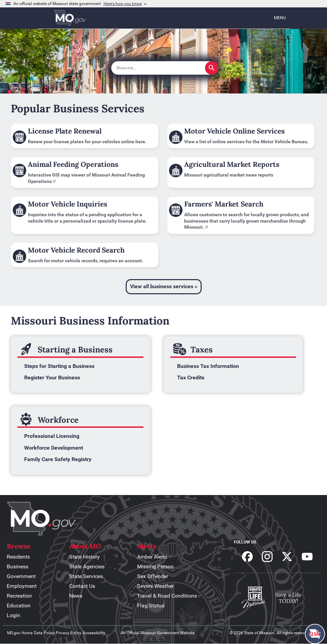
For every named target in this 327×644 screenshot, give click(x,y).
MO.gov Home (20, 633)
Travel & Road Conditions (169, 596)
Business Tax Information (208, 366)
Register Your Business (52, 377)
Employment (22, 586)
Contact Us (82, 586)
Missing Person (155, 566)
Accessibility (94, 633)
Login (13, 615)
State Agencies (87, 566)
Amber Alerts (155, 557)
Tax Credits (191, 377)
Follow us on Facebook (247, 557)
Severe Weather (155, 586)
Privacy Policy (69, 633)
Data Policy (44, 633)
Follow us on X (287, 557)
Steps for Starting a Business (59, 366)
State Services (86, 576)
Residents (18, 557)
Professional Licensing (52, 436)
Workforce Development (54, 448)
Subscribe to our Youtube (307, 557)
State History (85, 557)
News (76, 596)
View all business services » (164, 286)
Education (19, 605)
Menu (280, 18)
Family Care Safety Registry (58, 459)
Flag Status (151, 605)
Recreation (19, 596)
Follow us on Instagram (267, 557)
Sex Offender (153, 576)
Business (17, 566)
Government (21, 576)
